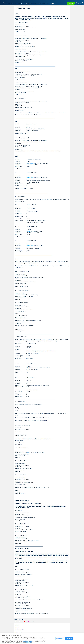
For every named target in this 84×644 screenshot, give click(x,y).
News (48, 3)
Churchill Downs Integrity (19, 629)
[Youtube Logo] (24, 622)
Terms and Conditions (27, 641)
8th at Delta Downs (31, 163)
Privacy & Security (18, 633)
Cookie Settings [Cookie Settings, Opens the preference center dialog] (60, 639)
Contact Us (17, 627)
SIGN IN (79, 3)
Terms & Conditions (19, 631)
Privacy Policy (29, 643)
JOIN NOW (71, 3)
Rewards (39, 3)
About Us (17, 625)
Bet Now (8, 3)
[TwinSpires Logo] (3, 3)
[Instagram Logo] (29, 622)
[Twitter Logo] (20, 622)
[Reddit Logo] (33, 622)
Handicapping (26, 3)
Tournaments (33, 3)
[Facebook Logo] (15, 622)
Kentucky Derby (18, 3)
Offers (12, 3)
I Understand (69, 639)
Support (44, 3)
